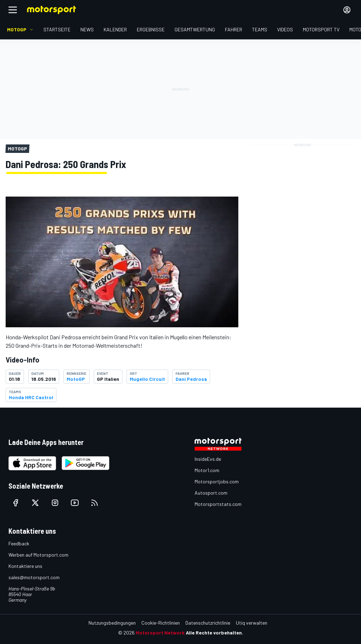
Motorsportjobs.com (217, 481)
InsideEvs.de (208, 459)
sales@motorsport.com (34, 577)
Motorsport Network (160, 633)
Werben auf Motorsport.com (38, 555)
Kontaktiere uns (25, 566)
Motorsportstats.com (218, 504)
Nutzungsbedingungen (112, 623)
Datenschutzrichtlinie (208, 623)
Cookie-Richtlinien (161, 623)
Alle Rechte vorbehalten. (215, 633)
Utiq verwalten (252, 623)
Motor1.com (207, 470)
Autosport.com (211, 493)
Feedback (19, 543)
